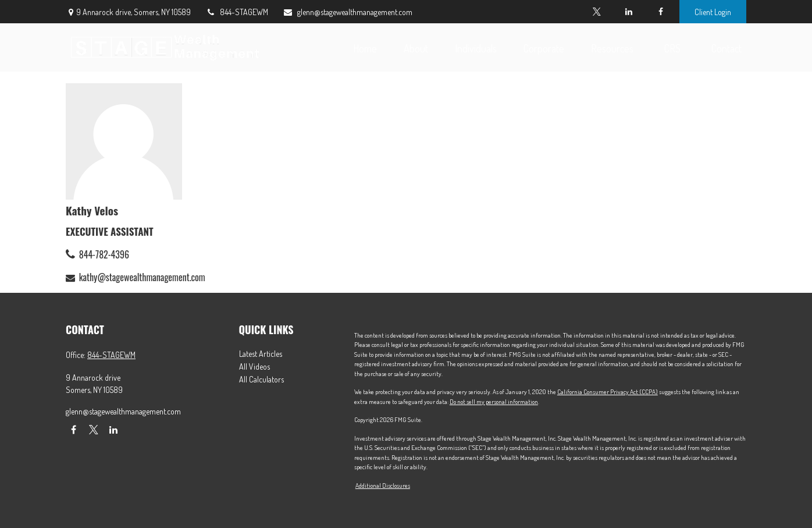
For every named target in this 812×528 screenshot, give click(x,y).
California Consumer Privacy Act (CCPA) (608, 392)
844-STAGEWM (237, 12)
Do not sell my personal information (494, 402)
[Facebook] (660, 12)
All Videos (254, 366)
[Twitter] (596, 12)
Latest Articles (261, 354)
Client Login (713, 12)
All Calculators (261, 379)
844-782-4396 (104, 254)
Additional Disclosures (383, 486)
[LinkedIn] (628, 12)
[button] (365, 47)
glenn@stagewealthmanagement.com (348, 12)
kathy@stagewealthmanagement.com (142, 277)
